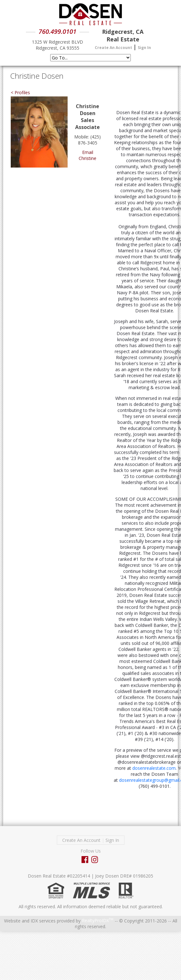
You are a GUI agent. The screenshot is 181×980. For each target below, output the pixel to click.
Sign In (144, 48)
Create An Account (113, 48)
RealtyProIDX (98, 920)
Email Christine (87, 155)
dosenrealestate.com (154, 768)
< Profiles (20, 92)
